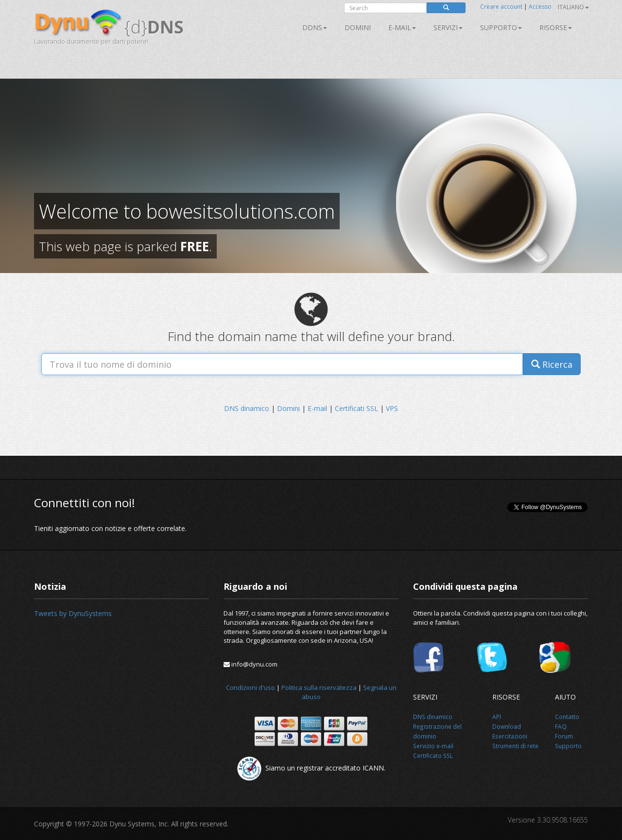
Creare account (501, 7)
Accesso (540, 7)
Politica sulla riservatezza (319, 687)
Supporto (501, 27)
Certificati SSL (356, 408)
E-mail (402, 27)
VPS (392, 408)
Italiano (573, 7)
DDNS (315, 27)
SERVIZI (448, 27)
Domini (358, 27)
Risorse (556, 27)
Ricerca (552, 364)
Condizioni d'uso (251, 687)
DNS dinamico (247, 408)
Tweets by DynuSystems (73, 613)
